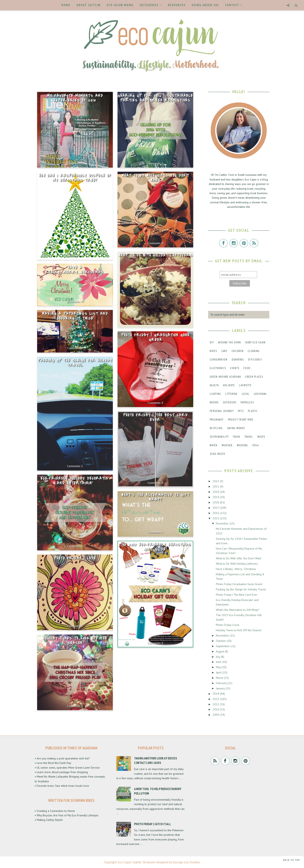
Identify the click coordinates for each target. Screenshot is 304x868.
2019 (216, 497)
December (223, 523)
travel (249, 437)
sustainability (219, 437)
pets (241, 411)
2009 (216, 715)
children (237, 351)
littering (231, 394)
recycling (216, 428)
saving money (236, 428)
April (219, 672)
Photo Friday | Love (75, 558)
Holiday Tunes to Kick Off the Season (75, 641)
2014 (216, 694)
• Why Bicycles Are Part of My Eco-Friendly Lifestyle (67, 815)
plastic (253, 411)
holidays (229, 385)
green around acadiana (225, 377)
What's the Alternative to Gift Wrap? (155, 497)
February (222, 683)
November (223, 635)
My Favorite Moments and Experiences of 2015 (75, 98)
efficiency (255, 360)
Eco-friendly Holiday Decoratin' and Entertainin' (75, 481)
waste (261, 437)
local (246, 394)
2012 (216, 704)
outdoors (230, 402)
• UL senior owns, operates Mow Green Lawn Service (67, 768)
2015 (216, 518)
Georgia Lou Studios (186, 862)
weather (227, 445)
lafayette (245, 385)
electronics (218, 368)
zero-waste (217, 454)
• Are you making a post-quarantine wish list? (62, 758)
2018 (216, 502)
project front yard (241, 420)
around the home (230, 342)
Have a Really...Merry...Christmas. (75, 270)
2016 (216, 513)
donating (238, 360)
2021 (216, 486)
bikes (213, 351)
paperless (247, 402)
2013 (216, 699)
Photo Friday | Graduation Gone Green (155, 338)
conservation (219, 360)
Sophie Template (144, 862)
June (219, 662)
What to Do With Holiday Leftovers (155, 255)
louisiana (260, 394)
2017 (216, 508)
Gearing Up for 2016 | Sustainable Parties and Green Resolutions (155, 98)
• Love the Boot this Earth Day (53, 763)
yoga (256, 445)
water (214, 445)
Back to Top (292, 860)
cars (224, 351)
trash (237, 437)
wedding (242, 445)
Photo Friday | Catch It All (153, 824)
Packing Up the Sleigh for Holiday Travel (75, 363)
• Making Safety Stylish (49, 820)
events (235, 368)
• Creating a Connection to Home (55, 811)
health (214, 385)
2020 (216, 492)
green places (254, 377)
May (219, 667)
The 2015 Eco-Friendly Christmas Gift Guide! (155, 547)
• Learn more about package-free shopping (61, 772)
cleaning (254, 351)
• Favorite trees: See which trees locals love (62, 786)
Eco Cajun (124, 862)
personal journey (222, 411)
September (223, 646)
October (221, 641)
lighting (215, 394)
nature (214, 402)
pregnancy (217, 420)
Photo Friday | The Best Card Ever (155, 418)
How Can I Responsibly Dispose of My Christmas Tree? (75, 178)
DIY (212, 342)
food (247, 368)
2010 (216, 709)
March (220, 678)
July (218, 657)
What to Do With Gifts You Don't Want (155, 178)
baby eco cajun (255, 342)
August (220, 651)
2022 (216, 481)
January (221, 688)
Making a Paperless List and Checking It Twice (75, 316)
